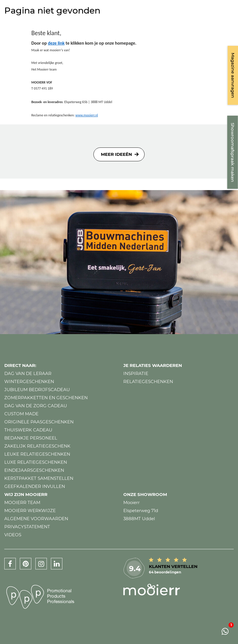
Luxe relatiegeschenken (36, 462)
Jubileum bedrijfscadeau (37, 390)
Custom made (21, 414)
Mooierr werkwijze (30, 511)
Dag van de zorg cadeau (36, 406)
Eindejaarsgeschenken (34, 470)
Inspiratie (136, 373)
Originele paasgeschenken (39, 422)
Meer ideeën (116, 154)
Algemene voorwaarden (36, 519)
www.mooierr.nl (87, 115)
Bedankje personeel (31, 438)
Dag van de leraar (28, 373)
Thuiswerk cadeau (28, 430)
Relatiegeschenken (148, 381)
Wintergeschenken (29, 381)
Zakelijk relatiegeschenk (37, 446)
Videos (13, 535)
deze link (56, 43)
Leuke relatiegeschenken (37, 454)
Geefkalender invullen (35, 486)
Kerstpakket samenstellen (39, 478)
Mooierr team (22, 502)
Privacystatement (27, 527)
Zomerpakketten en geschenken (46, 398)
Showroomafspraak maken (233, 152)
